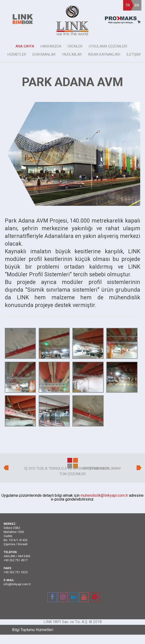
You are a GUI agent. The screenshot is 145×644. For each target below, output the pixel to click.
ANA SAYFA (25, 46)
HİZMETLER (17, 54)
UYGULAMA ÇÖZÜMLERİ (108, 46)
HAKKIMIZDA (51, 46)
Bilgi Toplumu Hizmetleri (33, 630)
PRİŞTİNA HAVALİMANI (102, 468)
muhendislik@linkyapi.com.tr (104, 495)
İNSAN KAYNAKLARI (104, 54)
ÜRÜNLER (75, 46)
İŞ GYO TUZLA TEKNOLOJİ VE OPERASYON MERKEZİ (66, 468)
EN (137, 5)
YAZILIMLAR (72, 54)
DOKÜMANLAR (44, 54)
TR (128, 5)
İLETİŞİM (133, 54)
